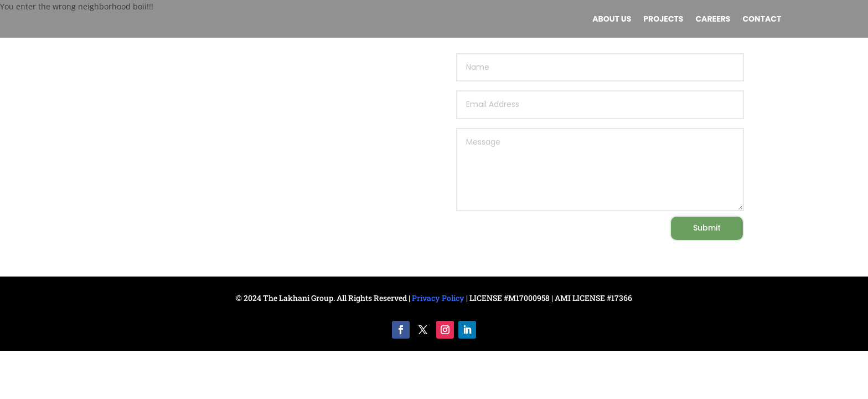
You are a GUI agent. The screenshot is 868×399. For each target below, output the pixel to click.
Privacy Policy (438, 298)
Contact (762, 20)
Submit (707, 228)
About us (612, 20)
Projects (663, 20)
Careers (713, 20)
